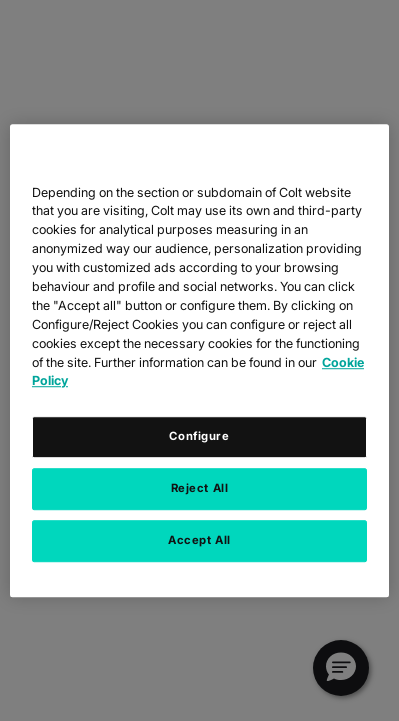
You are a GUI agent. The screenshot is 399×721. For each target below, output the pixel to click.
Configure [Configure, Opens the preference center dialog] (199, 437)
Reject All (200, 488)
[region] (199, 361)
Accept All (199, 540)
